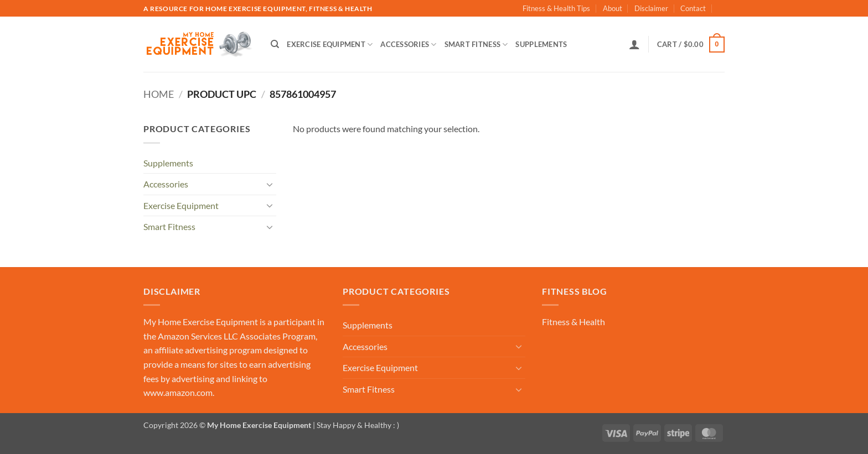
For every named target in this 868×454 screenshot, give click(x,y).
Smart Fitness (476, 45)
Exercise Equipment (330, 45)
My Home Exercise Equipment (201, 322)
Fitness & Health (573, 322)
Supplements (541, 44)
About (613, 8)
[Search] (275, 44)
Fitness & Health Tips (556, 8)
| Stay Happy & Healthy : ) (355, 425)
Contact (693, 8)
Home (159, 94)
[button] (634, 44)
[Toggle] (270, 184)
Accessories (408, 45)
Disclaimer (651, 8)
